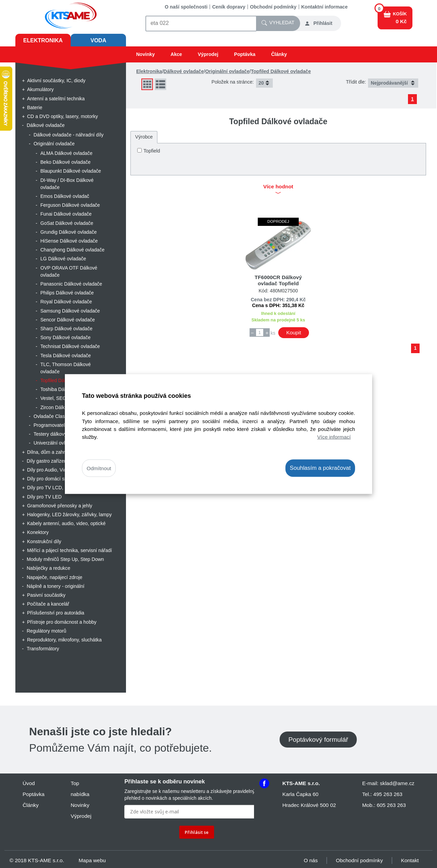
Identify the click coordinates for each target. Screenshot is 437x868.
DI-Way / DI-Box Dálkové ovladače (67, 184)
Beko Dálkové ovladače (65, 162)
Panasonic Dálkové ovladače (71, 284)
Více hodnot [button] (278, 190)
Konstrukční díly (44, 541)
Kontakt (410, 860)
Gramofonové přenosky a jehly (60, 506)
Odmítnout (99, 468)
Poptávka (245, 54)
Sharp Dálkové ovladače (66, 329)
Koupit (294, 332)
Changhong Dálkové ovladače (72, 250)
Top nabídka (80, 789)
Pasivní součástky (46, 595)
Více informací (334, 437)
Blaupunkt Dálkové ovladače (71, 171)
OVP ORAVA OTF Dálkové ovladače (69, 271)
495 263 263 (388, 794)
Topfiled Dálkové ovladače (281, 71)
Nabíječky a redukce (48, 568)
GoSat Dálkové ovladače (67, 223)
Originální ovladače (54, 144)
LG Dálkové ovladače (63, 259)
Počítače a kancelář (48, 604)
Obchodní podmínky (273, 7)
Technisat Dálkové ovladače (70, 346)
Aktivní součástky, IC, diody (56, 81)
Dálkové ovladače (46, 125)
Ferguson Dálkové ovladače (70, 205)
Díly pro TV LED (44, 497)
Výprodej (208, 54)
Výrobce (144, 137)
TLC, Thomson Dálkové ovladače (66, 368)
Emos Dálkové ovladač (65, 196)
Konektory (38, 532)
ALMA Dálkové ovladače (66, 153)
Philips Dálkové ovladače (67, 293)
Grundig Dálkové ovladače (68, 232)
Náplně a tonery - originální (55, 586)
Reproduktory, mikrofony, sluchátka (64, 640)
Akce (176, 54)
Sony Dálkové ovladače (65, 337)
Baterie (35, 107)
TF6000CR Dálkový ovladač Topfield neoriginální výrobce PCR (278, 284)
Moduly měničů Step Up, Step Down (65, 559)
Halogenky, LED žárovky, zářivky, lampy (69, 515)
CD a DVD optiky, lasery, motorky (62, 116)
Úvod (29, 783)
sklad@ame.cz (397, 783)
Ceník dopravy (229, 7)
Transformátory (43, 649)
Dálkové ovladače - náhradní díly (68, 135)
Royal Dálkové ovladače (66, 302)
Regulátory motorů (46, 631)
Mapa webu (92, 860)
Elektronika (43, 40)
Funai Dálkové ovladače (66, 214)
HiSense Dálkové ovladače (69, 241)
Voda (98, 40)
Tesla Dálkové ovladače (66, 356)
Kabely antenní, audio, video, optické (66, 523)
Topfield (152, 151)
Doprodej (278, 221)
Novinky (146, 54)
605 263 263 (391, 805)
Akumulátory (40, 89)
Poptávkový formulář (318, 740)
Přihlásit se (197, 832)
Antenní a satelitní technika (56, 99)
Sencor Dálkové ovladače (68, 320)
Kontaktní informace (324, 7)
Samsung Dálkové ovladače (70, 311)
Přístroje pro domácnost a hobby (62, 622)
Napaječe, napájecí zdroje (54, 577)
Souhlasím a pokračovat (320, 468)
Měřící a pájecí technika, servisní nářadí (69, 550)
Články (279, 54)
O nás (311, 860)
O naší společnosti (186, 7)
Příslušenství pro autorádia (55, 613)
